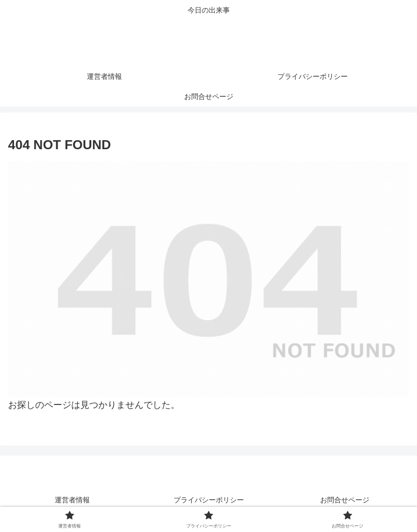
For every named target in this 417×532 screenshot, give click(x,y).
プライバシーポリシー (209, 500)
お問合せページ (345, 500)
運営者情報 (72, 500)
